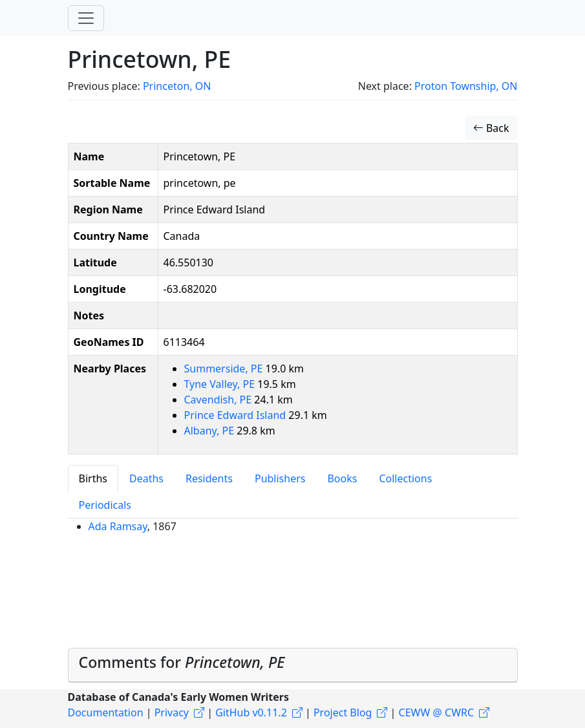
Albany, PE (211, 431)
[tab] (293, 666)
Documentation (106, 712)
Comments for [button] (182, 662)
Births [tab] (93, 478)
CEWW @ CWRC (437, 712)
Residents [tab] (209, 478)
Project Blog (343, 712)
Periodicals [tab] (105, 505)
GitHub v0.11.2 (251, 712)
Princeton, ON (177, 86)
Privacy (172, 712)
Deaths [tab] (146, 478)
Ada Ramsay (118, 526)
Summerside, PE (225, 369)
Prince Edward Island (237, 415)
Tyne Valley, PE (221, 384)
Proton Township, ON (466, 86)
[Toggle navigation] (86, 18)
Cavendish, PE (219, 400)
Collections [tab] (405, 478)
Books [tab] (342, 478)
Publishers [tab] (280, 478)
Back (491, 128)
